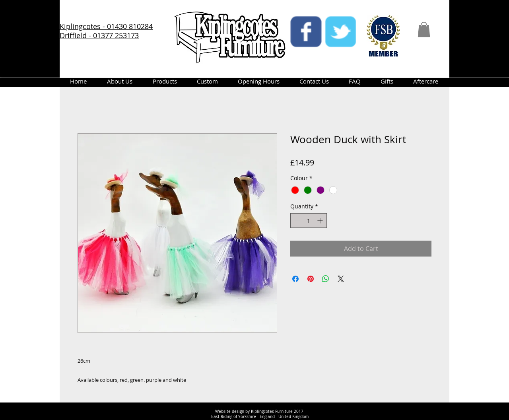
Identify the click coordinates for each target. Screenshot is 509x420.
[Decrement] (296, 221)
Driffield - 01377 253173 (99, 35)
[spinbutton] (309, 221)
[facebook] (306, 32)
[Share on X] (341, 279)
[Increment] (321, 221)
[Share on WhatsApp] (326, 279)
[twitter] (341, 32)
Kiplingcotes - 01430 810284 (106, 26)
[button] (424, 29)
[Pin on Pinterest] (311, 279)
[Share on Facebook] (295, 279)
